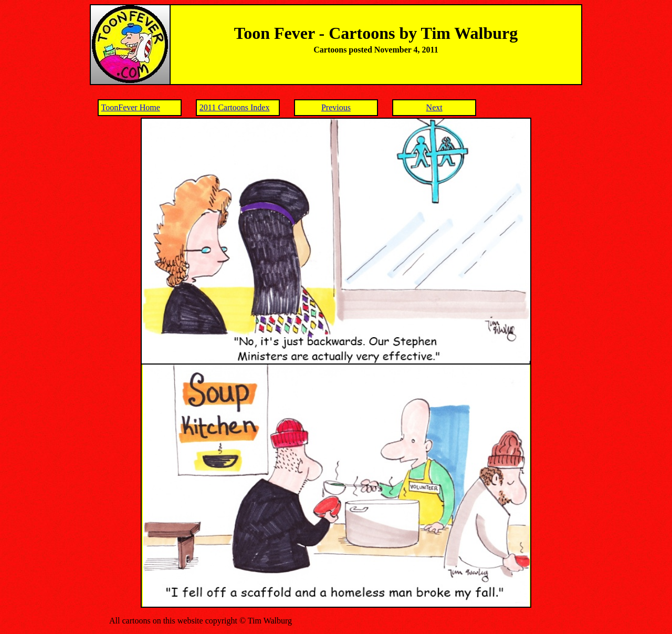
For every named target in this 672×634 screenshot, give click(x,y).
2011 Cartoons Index (235, 107)
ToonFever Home (131, 107)
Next (434, 107)
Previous (336, 107)
